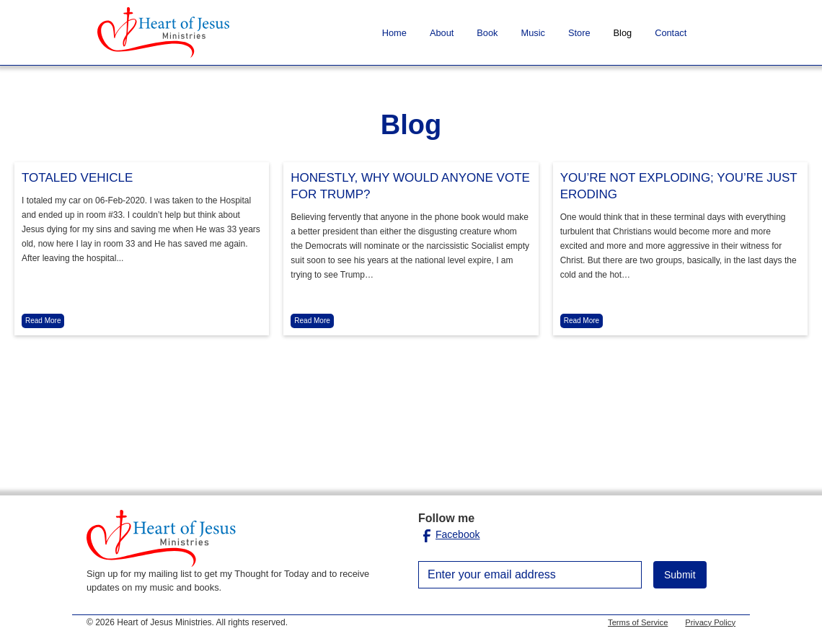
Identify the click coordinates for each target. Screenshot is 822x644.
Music (533, 33)
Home (394, 33)
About (442, 33)
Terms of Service (638, 622)
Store (579, 33)
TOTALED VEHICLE (77, 178)
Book (487, 33)
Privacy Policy (710, 622)
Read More (43, 321)
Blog (623, 33)
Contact (671, 33)
